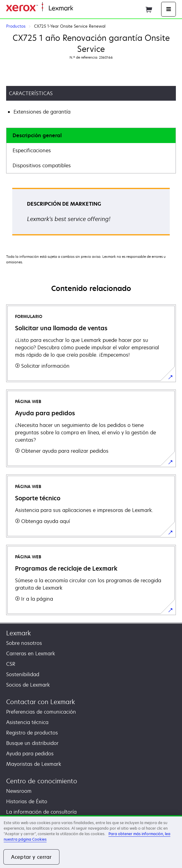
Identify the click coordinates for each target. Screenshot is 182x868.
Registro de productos (32, 733)
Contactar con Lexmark (41, 702)
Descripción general (37, 135)
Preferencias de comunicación (41, 712)
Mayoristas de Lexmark (34, 764)
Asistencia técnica (27, 722)
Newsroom (19, 791)
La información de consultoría (41, 812)
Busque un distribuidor (32, 743)
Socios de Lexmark (28, 685)
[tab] (91, 136)
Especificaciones (32, 150)
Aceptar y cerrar (31, 857)
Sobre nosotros (24, 643)
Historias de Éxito (27, 801)
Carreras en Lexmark (31, 653)
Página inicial (87, 8)
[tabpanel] (91, 214)
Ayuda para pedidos (30, 754)
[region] (91, 842)
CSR (11, 664)
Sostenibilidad (23, 674)
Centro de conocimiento (42, 781)
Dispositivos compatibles (42, 165)
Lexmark (19, 633)
